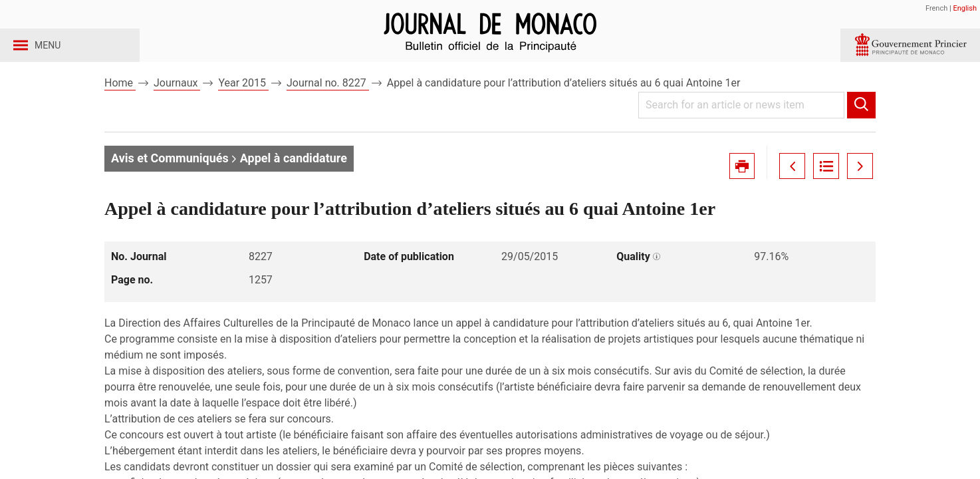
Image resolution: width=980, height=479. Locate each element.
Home (120, 105)
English (965, 8)
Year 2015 (243, 105)
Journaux (177, 105)
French (936, 8)
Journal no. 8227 (328, 105)
